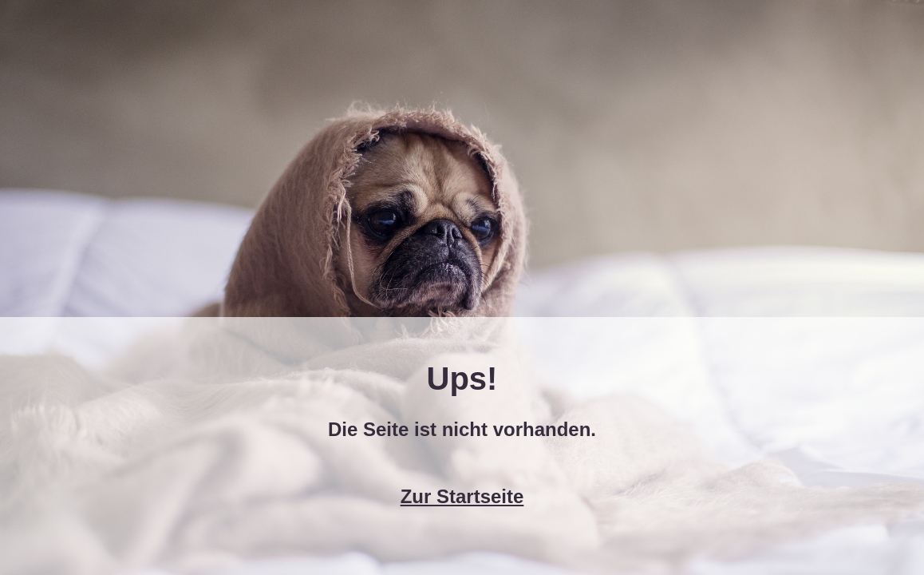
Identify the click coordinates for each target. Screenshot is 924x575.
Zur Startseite (462, 496)
